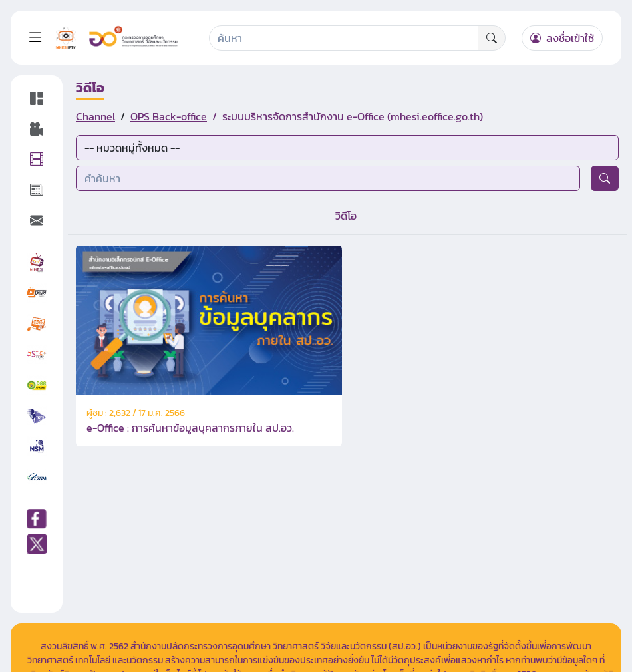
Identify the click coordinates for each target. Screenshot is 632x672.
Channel (95, 116)
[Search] (344, 38)
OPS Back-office (169, 116)
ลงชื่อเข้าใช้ (562, 38)
